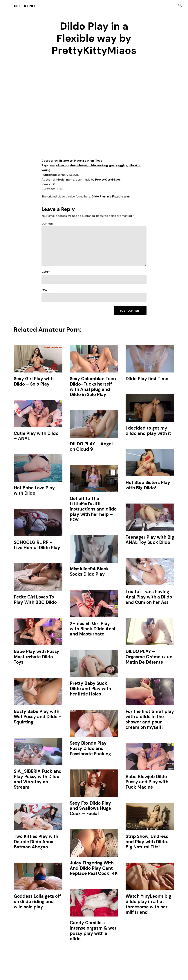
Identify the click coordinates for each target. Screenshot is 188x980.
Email (46, 290)
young (46, 170)
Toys (99, 161)
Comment (49, 224)
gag (112, 165)
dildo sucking (98, 165)
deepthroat (79, 165)
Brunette (66, 161)
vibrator (135, 165)
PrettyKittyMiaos (108, 180)
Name (46, 272)
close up (62, 165)
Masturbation (84, 161)
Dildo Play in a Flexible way (111, 196)
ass (52, 165)
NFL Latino (25, 6)
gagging (122, 165)
